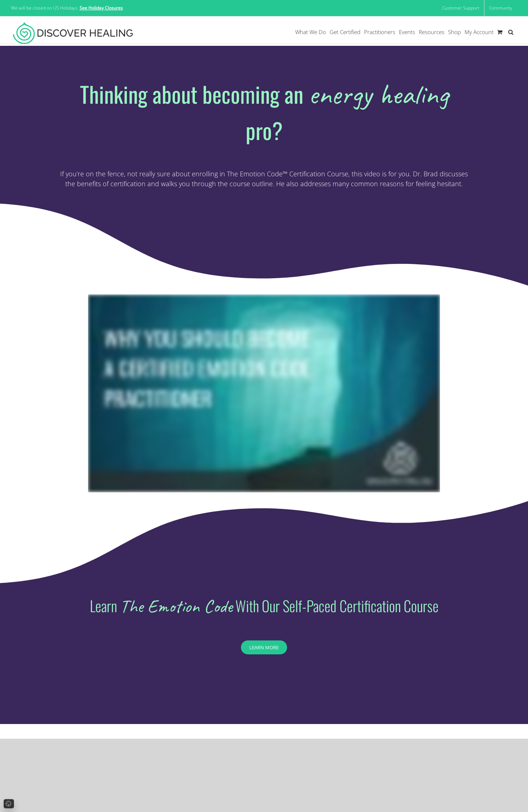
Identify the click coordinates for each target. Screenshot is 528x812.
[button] (511, 32)
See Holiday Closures (101, 8)
